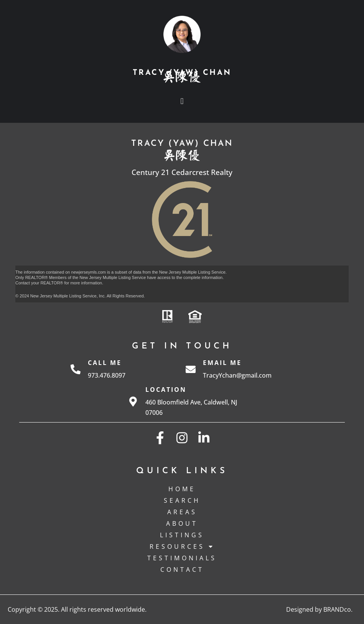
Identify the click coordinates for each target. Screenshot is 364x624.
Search (182, 500)
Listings (182, 535)
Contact (182, 570)
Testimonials (182, 558)
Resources (182, 546)
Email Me (222, 363)
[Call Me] (76, 369)
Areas (182, 512)
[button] (182, 101)
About (182, 523)
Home (182, 489)
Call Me (105, 363)
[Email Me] (191, 369)
